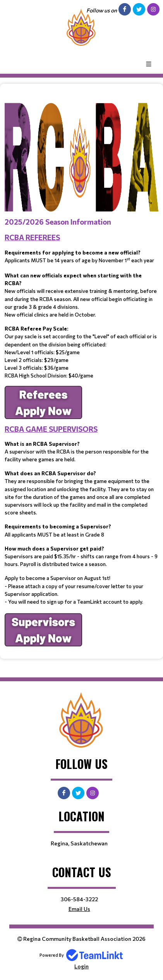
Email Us (79, 909)
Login (81, 966)
